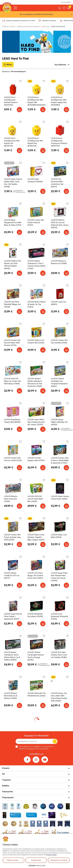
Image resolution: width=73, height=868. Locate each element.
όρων (32, 749)
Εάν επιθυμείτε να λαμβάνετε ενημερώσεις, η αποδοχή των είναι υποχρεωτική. (35, 748)
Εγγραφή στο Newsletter (36, 736)
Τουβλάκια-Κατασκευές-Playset (28, 27)
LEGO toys (45, 27)
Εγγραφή (55, 741)
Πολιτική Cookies (51, 855)
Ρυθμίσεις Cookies (12, 860)
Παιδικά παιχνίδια (8, 27)
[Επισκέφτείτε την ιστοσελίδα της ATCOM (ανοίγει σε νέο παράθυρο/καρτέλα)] (37, 866)
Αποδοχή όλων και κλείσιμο (59, 860)
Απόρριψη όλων (36, 860)
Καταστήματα (66, 2)
